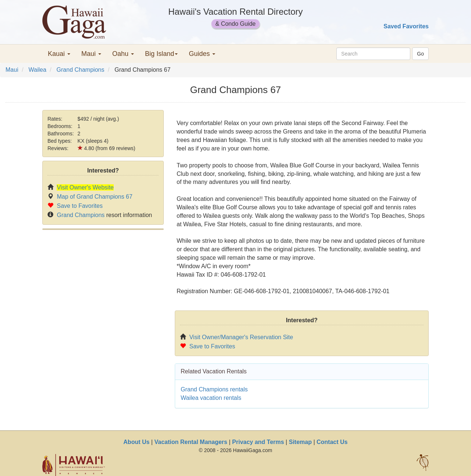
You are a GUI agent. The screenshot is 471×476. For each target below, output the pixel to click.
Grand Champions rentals (214, 389)
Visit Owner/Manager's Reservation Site (241, 337)
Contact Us (332, 442)
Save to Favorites (80, 206)
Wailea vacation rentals (211, 398)
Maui (12, 70)
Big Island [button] (161, 54)
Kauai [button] (59, 54)
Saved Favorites (406, 26)
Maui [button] (91, 54)
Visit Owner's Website (85, 187)
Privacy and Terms (258, 442)
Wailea (37, 70)
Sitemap (300, 442)
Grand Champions (81, 70)
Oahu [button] (123, 54)
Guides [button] (202, 54)
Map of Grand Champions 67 (94, 197)
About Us (136, 442)
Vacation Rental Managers (191, 442)
